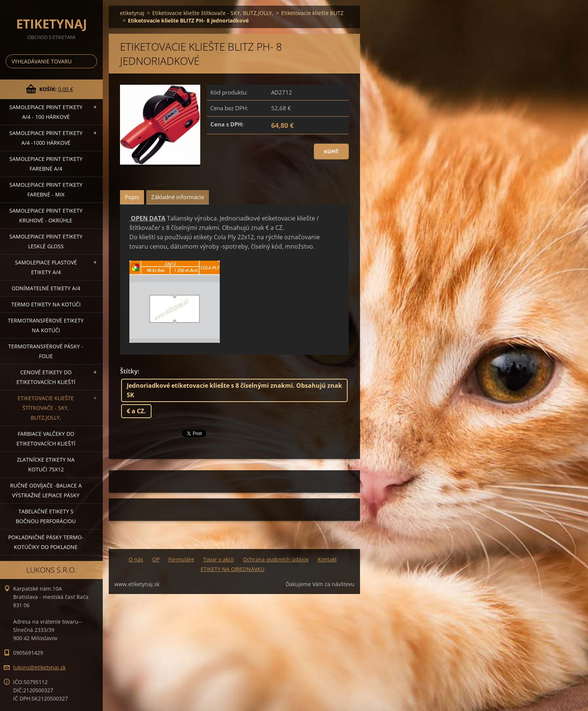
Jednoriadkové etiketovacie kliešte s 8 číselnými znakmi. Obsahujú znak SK (234, 390)
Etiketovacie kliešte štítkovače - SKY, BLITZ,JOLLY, (46, 408)
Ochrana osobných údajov (276, 559)
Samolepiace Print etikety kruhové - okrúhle (46, 215)
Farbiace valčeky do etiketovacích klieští (46, 439)
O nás (136, 559)
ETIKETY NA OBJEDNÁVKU (232, 569)
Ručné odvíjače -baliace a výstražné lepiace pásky (46, 490)
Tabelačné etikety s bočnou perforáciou (46, 516)
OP (156, 559)
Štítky (129, 371)
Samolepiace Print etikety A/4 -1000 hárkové (46, 138)
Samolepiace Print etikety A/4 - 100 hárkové (46, 112)
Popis (132, 197)
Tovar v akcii (219, 559)
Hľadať (90, 61)
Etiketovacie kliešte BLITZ (312, 13)
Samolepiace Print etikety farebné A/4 (46, 164)
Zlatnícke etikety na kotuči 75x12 (46, 464)
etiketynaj (132, 13)
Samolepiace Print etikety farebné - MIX (46, 190)
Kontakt (327, 559)
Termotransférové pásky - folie (46, 351)
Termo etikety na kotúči (46, 304)
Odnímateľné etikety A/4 (46, 288)
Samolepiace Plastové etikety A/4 (46, 267)
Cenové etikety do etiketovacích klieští (46, 377)
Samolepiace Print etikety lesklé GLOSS (46, 241)
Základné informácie (178, 197)
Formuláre (181, 559)
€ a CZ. (136, 411)
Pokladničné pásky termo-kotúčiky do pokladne (46, 542)
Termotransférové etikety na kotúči (46, 325)
